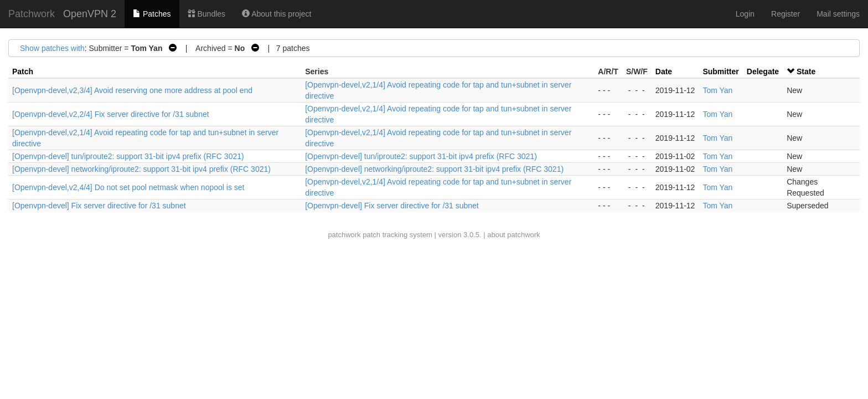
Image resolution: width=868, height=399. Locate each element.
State (806, 71)
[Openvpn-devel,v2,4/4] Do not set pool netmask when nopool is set (128, 187)
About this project (277, 14)
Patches (152, 14)
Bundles (206, 14)
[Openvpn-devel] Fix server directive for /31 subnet (99, 206)
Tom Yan (717, 90)
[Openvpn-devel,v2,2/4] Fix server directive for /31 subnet (111, 114)
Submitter (720, 71)
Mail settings (838, 14)
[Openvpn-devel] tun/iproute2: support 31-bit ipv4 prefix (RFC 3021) (128, 156)
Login (745, 14)
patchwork (344, 235)
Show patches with (52, 48)
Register (786, 14)
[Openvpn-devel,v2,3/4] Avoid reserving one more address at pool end (132, 90)
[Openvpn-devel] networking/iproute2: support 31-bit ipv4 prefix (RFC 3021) (141, 169)
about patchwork (513, 235)
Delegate (763, 71)
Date (664, 71)
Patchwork (32, 14)
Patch (23, 71)
